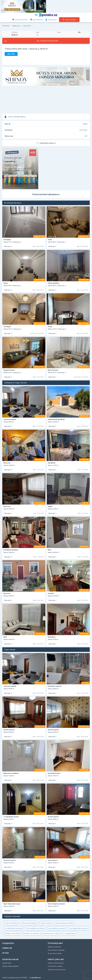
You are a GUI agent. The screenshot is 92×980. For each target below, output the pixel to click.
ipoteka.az (36, 977)
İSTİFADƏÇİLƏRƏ (55, 943)
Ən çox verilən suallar (55, 953)
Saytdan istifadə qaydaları (10, 966)
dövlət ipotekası (29, 923)
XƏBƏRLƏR (7, 948)
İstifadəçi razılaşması (54, 947)
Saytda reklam (7, 963)
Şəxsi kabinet (38, 20)
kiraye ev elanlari (32, 933)
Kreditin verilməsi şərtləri (56, 963)
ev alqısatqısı (69, 933)
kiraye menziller (13, 933)
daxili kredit (46, 923)
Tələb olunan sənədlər (55, 966)
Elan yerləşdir (70, 20)
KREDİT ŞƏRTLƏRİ (56, 959)
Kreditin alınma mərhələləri (57, 970)
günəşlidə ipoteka (57, 928)
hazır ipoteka (11, 923)
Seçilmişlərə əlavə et (47, 143)
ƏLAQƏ (5, 953)
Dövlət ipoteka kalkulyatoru (46, 194)
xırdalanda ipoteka (14, 928)
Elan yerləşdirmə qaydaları (56, 950)
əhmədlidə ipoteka (35, 928)
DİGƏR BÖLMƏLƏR (10, 959)
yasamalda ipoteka (64, 923)
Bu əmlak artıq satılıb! (47, 41)
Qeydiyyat (52, 20)
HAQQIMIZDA (8, 943)
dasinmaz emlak (51, 933)
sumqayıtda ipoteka (78, 928)
